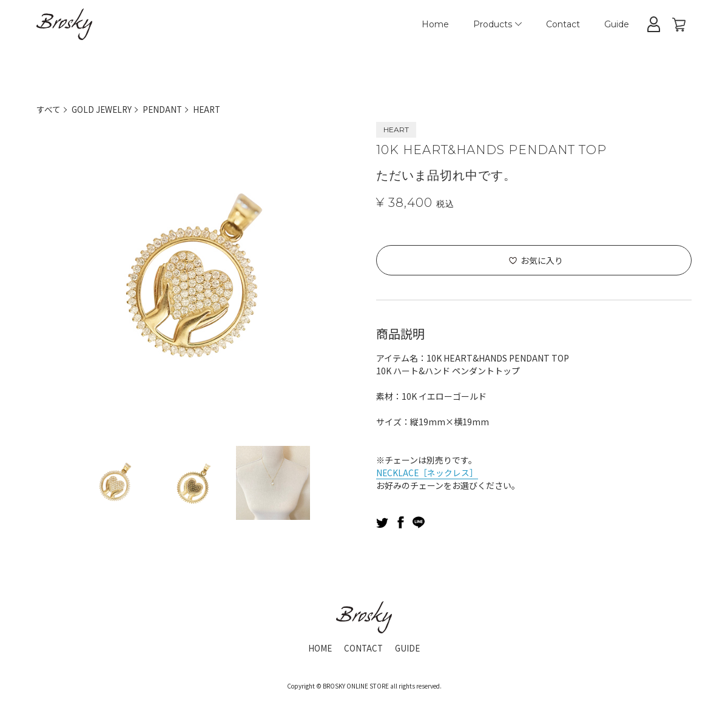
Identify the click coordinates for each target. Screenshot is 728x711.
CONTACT (363, 648)
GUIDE (409, 648)
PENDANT (165, 109)
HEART (211, 109)
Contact (563, 24)
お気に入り (542, 260)
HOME (319, 648)
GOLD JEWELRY (103, 109)
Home (435, 24)
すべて (49, 109)
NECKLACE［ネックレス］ (428, 473)
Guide (617, 24)
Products (497, 24)
